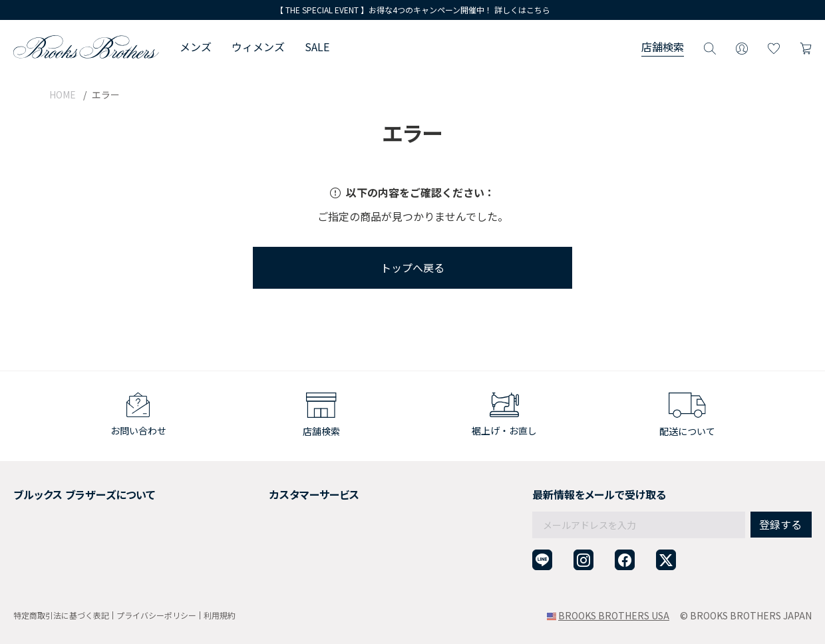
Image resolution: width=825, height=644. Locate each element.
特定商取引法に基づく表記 (61, 615)
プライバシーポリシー (156, 615)
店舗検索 (663, 47)
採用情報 (32, 507)
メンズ (196, 47)
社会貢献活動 (41, 524)
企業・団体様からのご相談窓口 (294, 572)
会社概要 (32, 491)
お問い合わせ (257, 556)
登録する (780, 496)
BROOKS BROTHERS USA (614, 615)
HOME (63, 94)
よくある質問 (257, 540)
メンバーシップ (46, 540)
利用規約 (220, 615)
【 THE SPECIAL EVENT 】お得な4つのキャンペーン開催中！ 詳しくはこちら (413, 10)
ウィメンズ (258, 47)
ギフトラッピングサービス (285, 524)
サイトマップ (41, 572)
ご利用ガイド (257, 491)
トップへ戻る (412, 267)
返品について (257, 507)
